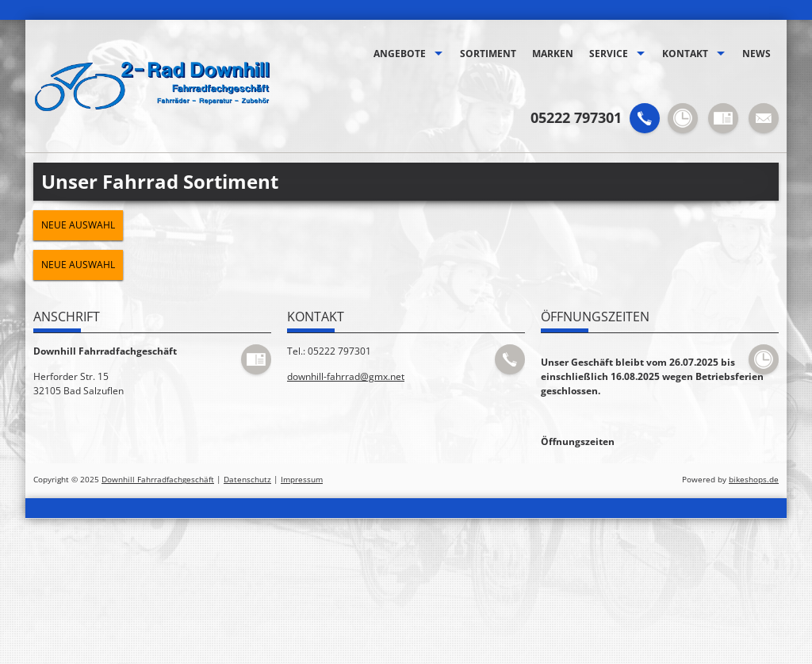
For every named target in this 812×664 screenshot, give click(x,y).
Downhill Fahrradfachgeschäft (158, 480)
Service (609, 54)
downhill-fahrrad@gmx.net (346, 376)
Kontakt (685, 54)
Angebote (400, 54)
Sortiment (488, 54)
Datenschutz (247, 480)
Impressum (302, 480)
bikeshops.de (754, 480)
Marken (553, 54)
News (756, 54)
